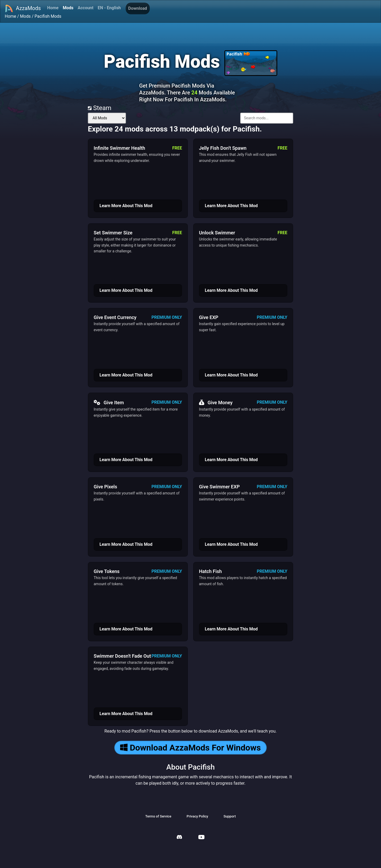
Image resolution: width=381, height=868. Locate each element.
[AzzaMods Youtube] (201, 838)
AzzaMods (23, 8)
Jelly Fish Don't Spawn (223, 148)
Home (53, 8)
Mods (68, 8)
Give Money (216, 402)
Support (230, 816)
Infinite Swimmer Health (119, 148)
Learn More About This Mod (126, 206)
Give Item (109, 402)
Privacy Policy (197, 816)
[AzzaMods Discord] (179, 838)
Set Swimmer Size (113, 233)
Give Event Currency (115, 317)
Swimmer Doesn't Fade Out (122, 656)
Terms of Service (158, 816)
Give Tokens (107, 571)
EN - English (109, 8)
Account (85, 8)
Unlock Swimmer (217, 233)
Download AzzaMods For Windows (190, 748)
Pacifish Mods (48, 16)
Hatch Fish (210, 571)
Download (138, 8)
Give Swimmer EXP (219, 487)
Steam (100, 108)
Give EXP (209, 317)
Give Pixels (105, 487)
